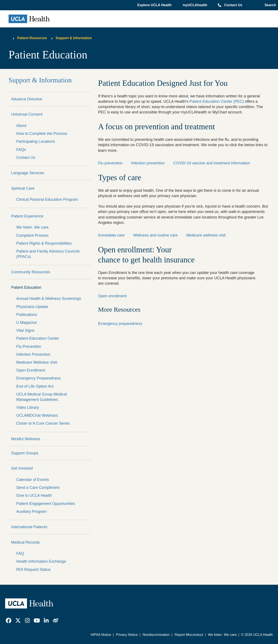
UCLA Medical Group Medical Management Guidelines (42, 397)
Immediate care (111, 235)
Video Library (28, 408)
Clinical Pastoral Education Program (47, 199)
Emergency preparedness (120, 324)
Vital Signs (25, 330)
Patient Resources (32, 38)
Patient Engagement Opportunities (46, 504)
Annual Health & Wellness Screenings (49, 299)
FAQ (20, 553)
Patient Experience (27, 216)
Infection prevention (148, 163)
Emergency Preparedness (39, 378)
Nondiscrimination (156, 635)
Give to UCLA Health (34, 495)
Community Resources (31, 272)
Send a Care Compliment (38, 488)
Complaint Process (32, 235)
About (21, 126)
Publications (27, 315)
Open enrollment (112, 296)
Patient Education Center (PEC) (217, 101)
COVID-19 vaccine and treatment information (212, 163)
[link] (9, 620)
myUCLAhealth (195, 5)
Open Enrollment (31, 370)
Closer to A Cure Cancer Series (43, 423)
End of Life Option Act (35, 386)
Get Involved (22, 468)
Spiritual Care (23, 188)
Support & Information (74, 38)
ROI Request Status (33, 570)
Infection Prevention (33, 354)
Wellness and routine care (155, 235)
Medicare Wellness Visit (37, 362)
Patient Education (26, 287)
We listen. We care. (33, 227)
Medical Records (25, 542)
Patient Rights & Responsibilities (44, 243)
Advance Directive (27, 99)
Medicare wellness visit (206, 235)
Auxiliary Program (31, 512)
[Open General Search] (269, 5)
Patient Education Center (38, 338)
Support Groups (25, 453)
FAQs (21, 150)
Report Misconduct (189, 635)
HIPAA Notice (101, 635)
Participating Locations (36, 141)
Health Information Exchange (41, 561)
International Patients (29, 527)
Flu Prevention (29, 347)
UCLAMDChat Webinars (37, 415)
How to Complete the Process (42, 134)
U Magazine (27, 323)
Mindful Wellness (26, 439)
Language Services (28, 173)
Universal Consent (27, 114)
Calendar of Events (33, 480)
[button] (155, 5)
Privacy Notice (127, 635)
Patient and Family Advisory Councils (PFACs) (48, 254)
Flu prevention (110, 163)
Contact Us (233, 5)
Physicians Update (32, 307)
